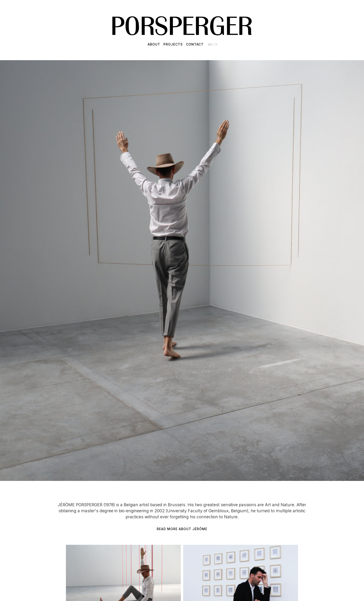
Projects (173, 44)
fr (216, 44)
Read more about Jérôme (182, 529)
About (154, 44)
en (210, 44)
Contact (195, 44)
